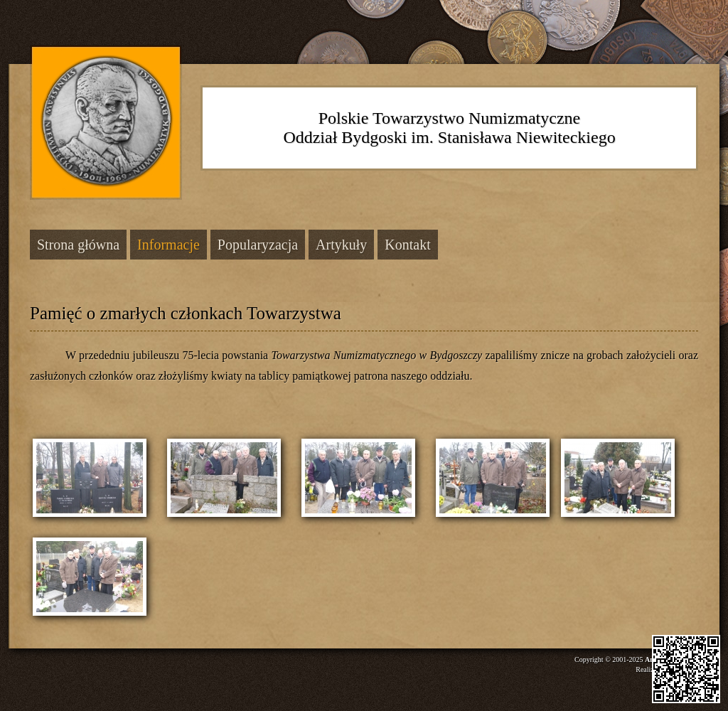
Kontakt (407, 245)
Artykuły (341, 245)
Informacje (168, 245)
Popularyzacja (258, 245)
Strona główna (78, 245)
